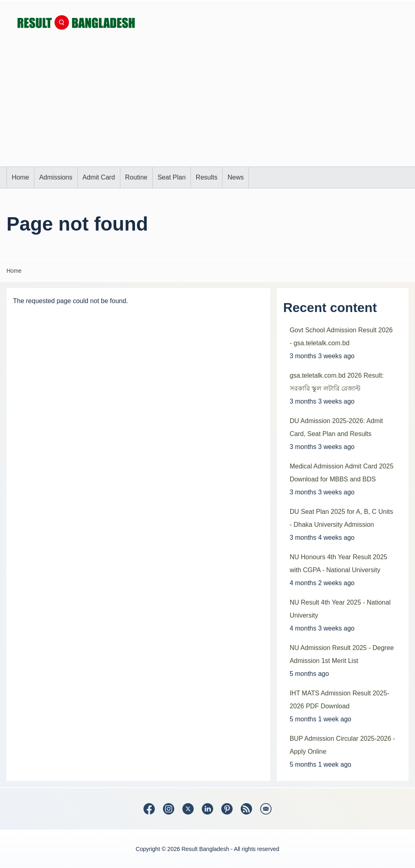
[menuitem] (20, 177)
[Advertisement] (207, 106)
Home (14, 271)
